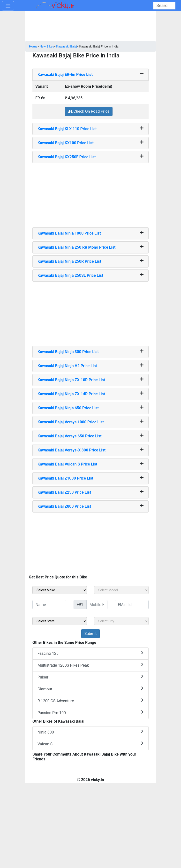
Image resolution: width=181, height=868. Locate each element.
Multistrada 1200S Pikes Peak (90, 665)
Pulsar (90, 677)
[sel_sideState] (60, 621)
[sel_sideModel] (121, 590)
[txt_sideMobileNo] (97, 605)
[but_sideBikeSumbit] (90, 634)
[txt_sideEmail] (132, 605)
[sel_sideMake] (60, 590)
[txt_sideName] (49, 605)
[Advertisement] (90, 193)
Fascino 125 (90, 653)
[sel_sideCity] (121, 621)
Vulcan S (90, 744)
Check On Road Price (89, 111)
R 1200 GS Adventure (90, 701)
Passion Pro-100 (90, 713)
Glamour (90, 689)
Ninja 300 (90, 732)
